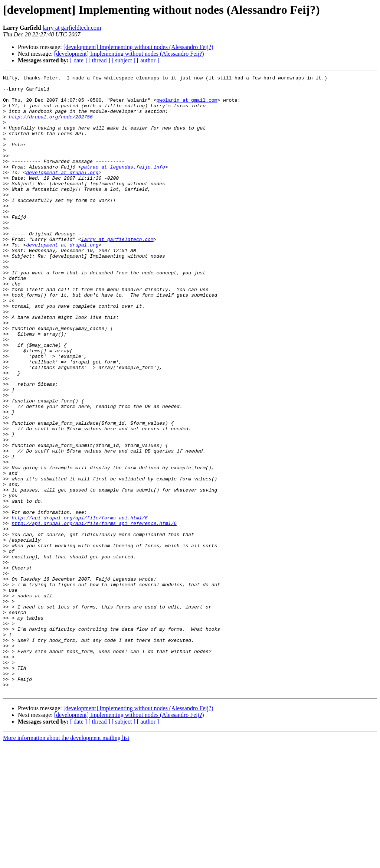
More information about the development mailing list (66, 862)
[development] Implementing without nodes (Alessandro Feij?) (138, 47)
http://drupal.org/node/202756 (51, 125)
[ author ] (148, 60)
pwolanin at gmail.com (187, 105)
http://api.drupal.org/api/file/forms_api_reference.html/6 (94, 613)
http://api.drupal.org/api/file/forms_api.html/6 (80, 607)
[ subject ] (124, 60)
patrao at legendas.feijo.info (123, 186)
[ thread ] (99, 60)
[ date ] (78, 60)
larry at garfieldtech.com (72, 28)
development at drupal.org (62, 192)
